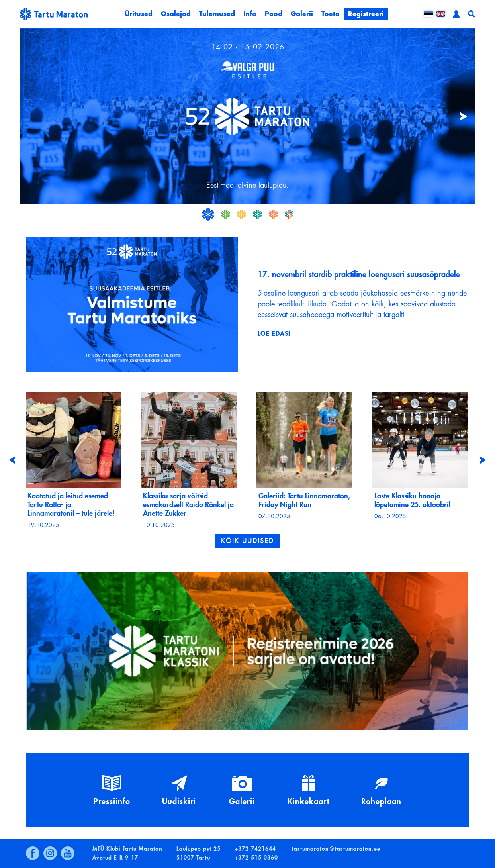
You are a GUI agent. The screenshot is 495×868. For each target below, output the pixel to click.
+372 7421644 (255, 849)
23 (241, 214)
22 (225, 214)
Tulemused (217, 14)
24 (257, 214)
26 (289, 214)
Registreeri (366, 14)
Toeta (331, 14)
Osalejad (176, 14)
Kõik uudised (247, 541)
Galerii (302, 14)
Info (250, 14)
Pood (274, 14)
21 (208, 214)
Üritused (139, 14)
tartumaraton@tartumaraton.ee (336, 849)
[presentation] (12, 460)
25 (273, 214)
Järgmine (459, 116)
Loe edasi (274, 334)
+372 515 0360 (256, 858)
